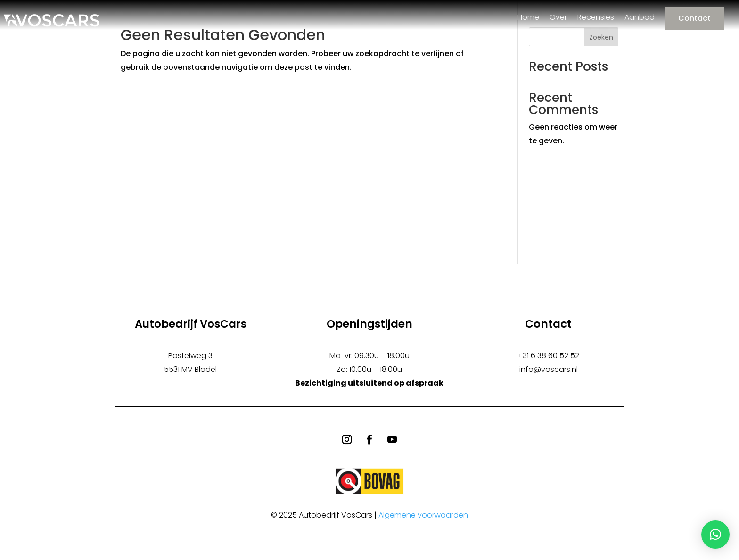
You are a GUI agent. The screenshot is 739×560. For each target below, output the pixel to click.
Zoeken (601, 37)
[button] (715, 535)
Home (528, 17)
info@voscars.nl (549, 369)
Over (558, 17)
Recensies (596, 17)
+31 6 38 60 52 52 (548, 356)
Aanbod (640, 17)
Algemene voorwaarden (423, 515)
